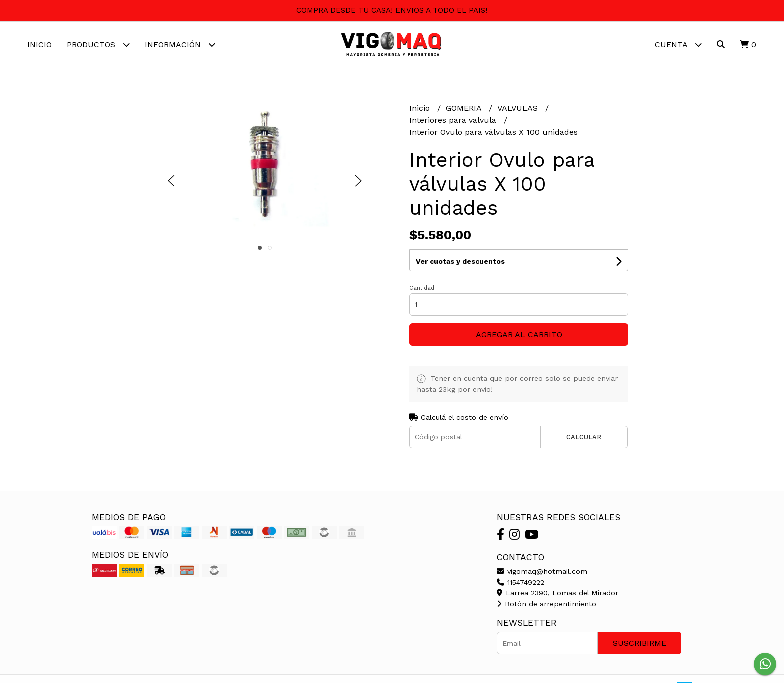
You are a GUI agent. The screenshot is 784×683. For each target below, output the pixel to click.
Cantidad (422, 288)
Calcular (584, 437)
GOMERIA (465, 108)
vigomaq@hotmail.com (542, 571)
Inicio (40, 45)
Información (180, 45)
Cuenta (678, 45)
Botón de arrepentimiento (547, 604)
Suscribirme (640, 643)
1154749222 (521, 582)
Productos (98, 45)
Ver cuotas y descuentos (460, 261)
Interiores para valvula (454, 120)
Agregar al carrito (519, 335)
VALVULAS (519, 108)
